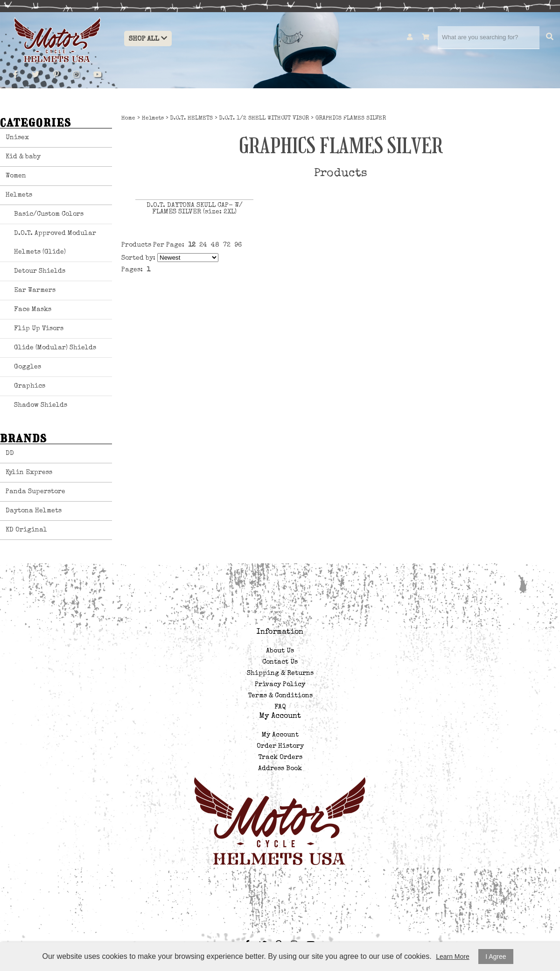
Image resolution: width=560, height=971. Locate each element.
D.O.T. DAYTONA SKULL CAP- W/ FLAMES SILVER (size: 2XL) (195, 209)
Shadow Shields (41, 405)
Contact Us (280, 662)
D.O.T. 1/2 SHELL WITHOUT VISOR (264, 119)
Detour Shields (40, 271)
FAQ (280, 707)
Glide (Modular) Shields (55, 348)
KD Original (26, 530)
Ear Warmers (35, 291)
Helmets (19, 195)
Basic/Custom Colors (49, 214)
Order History (280, 746)
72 (227, 245)
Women (16, 176)
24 (203, 245)
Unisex (17, 138)
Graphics (30, 386)
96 (238, 245)
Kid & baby (23, 157)
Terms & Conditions (280, 696)
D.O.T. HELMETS (192, 119)
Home (128, 119)
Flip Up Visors (39, 329)
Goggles (28, 367)
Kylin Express (29, 473)
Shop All (148, 39)
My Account (280, 735)
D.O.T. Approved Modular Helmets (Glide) (55, 243)
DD (10, 454)
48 (215, 245)
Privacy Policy (280, 685)
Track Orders (280, 758)
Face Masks (33, 310)
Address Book (280, 769)
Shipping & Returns (280, 673)
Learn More (453, 957)
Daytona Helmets (34, 511)
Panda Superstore (35, 492)
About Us (280, 651)
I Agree (496, 957)
